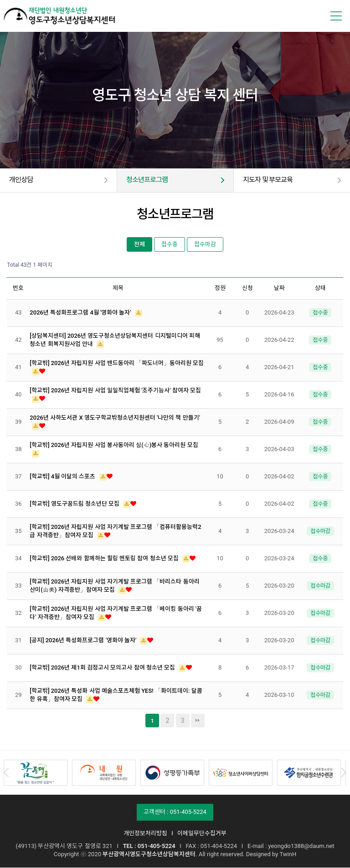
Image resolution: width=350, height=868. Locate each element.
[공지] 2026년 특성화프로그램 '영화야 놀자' (84, 641)
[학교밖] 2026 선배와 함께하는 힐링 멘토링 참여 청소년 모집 (105, 559)
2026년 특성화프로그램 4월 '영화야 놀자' (81, 313)
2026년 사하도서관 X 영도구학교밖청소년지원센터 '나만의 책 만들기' (115, 419)
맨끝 (198, 721)
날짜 (279, 288)
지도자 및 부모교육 (270, 180)
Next (344, 773)
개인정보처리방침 (145, 834)
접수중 (170, 245)
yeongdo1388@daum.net (301, 846)
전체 (139, 245)
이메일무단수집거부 (202, 834)
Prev (6, 773)
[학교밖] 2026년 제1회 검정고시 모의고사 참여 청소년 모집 (103, 668)
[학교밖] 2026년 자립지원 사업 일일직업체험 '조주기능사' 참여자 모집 (115, 391)
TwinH (288, 855)
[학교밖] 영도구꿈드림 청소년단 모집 (75, 505)
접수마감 (205, 245)
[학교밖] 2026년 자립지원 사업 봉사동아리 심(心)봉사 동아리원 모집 (114, 446)
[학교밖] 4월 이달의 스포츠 (63, 477)
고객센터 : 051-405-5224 (175, 812)
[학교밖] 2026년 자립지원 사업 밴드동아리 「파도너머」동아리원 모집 (117, 364)
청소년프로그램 (149, 180)
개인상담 (22, 180)
